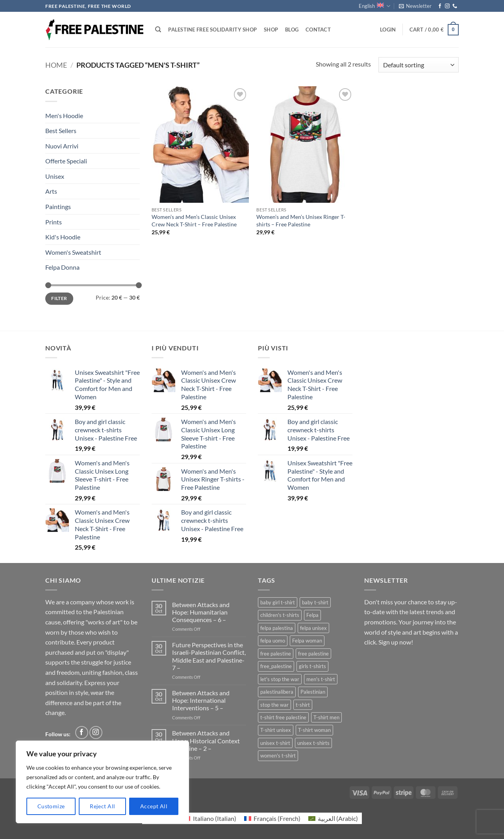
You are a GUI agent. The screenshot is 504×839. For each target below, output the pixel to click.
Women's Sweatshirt (73, 252)
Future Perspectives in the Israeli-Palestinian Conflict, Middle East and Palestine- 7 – (209, 656)
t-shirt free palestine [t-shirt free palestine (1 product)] (283, 717)
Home (56, 65)
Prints (54, 222)
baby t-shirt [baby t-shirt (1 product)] (315, 602)
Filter (59, 298)
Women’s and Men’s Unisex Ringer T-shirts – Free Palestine (301, 220)
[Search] (158, 30)
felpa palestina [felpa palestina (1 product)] (277, 628)
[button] (415, 6)
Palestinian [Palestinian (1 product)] (313, 692)
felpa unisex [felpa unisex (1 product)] (313, 628)
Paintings (58, 207)
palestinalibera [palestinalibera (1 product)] (277, 692)
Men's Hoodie (64, 116)
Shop (271, 30)
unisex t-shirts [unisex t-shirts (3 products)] (313, 743)
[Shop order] (419, 65)
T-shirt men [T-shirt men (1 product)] (326, 717)
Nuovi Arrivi (62, 146)
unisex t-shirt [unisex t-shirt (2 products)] (275, 743)
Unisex (55, 176)
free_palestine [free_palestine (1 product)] (276, 666)
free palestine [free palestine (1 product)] (313, 654)
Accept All (154, 806)
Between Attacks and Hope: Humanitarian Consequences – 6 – (201, 612)
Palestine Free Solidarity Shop (212, 30)
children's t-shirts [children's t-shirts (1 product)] (280, 615)
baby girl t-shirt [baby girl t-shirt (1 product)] (278, 602)
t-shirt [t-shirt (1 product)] (303, 705)
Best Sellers (61, 131)
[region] (102, 782)
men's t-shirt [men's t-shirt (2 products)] (321, 679)
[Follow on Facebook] (440, 6)
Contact (318, 30)
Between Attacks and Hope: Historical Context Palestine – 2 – (206, 740)
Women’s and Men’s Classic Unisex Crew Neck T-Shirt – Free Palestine (194, 220)
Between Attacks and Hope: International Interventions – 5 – (201, 700)
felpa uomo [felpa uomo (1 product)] (273, 641)
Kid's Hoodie (63, 237)
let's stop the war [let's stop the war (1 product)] (280, 679)
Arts (51, 191)
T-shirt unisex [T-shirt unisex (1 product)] (276, 730)
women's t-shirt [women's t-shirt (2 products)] (278, 756)
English (374, 6)
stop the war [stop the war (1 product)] (274, 705)
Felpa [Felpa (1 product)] (312, 615)
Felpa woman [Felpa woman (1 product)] (307, 641)
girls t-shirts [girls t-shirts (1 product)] (312, 666)
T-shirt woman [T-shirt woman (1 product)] (314, 730)
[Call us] (455, 6)
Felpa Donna (62, 267)
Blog (292, 30)
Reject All (102, 806)
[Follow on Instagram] (447, 6)
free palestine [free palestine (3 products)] (276, 654)
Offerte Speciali (66, 161)
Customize (51, 806)
